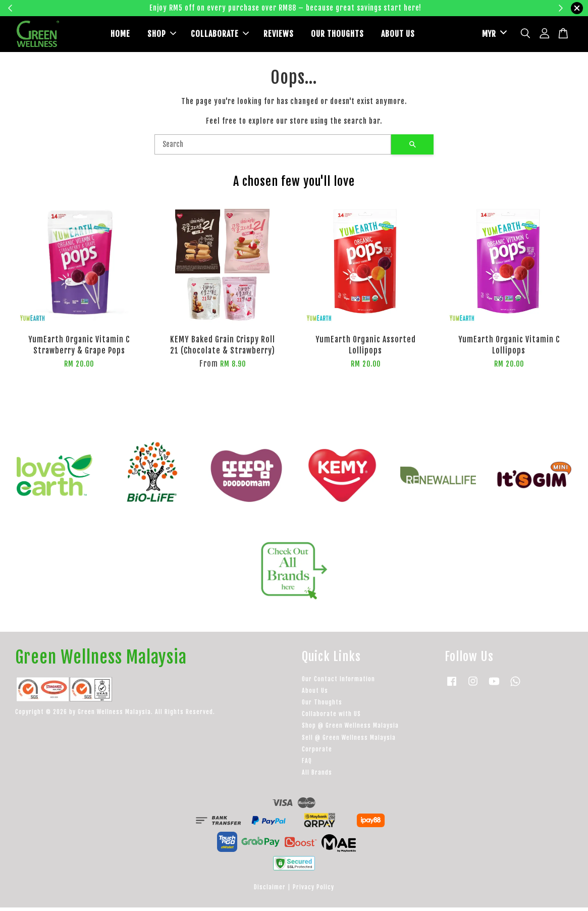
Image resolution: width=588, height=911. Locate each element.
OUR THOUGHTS (337, 36)
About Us (315, 694)
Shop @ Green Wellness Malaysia (350, 729)
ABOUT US (398, 36)
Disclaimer (270, 891)
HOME (120, 36)
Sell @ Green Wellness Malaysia (349, 741)
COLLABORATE (220, 36)
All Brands (317, 776)
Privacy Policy (313, 891)
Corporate (317, 753)
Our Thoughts (322, 706)
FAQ (307, 764)
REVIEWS (279, 36)
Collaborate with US (331, 718)
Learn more (451, 8)
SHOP (162, 36)
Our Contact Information (338, 682)
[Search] (273, 148)
